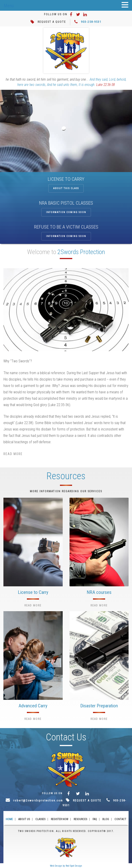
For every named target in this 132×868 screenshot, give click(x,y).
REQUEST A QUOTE (52, 22)
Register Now (60, 819)
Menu (9, 6)
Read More (13, 454)
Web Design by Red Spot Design (66, 866)
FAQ (95, 819)
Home (9, 819)
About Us (24, 819)
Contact (120, 819)
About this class (66, 188)
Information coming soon (66, 212)
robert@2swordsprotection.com (38, 801)
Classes (40, 819)
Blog (106, 819)
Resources (80, 819)
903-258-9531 (91, 22)
